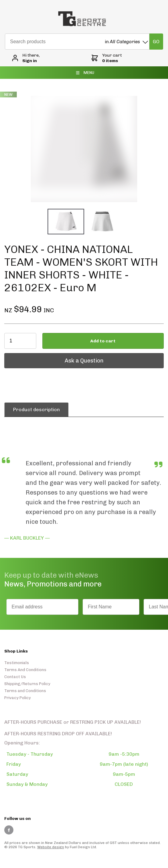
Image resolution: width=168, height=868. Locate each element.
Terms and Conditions (25, 691)
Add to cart (103, 341)
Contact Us (15, 677)
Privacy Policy (18, 698)
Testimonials (17, 663)
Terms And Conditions (25, 670)
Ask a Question (24, 356)
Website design (51, 847)
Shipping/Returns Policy (27, 684)
